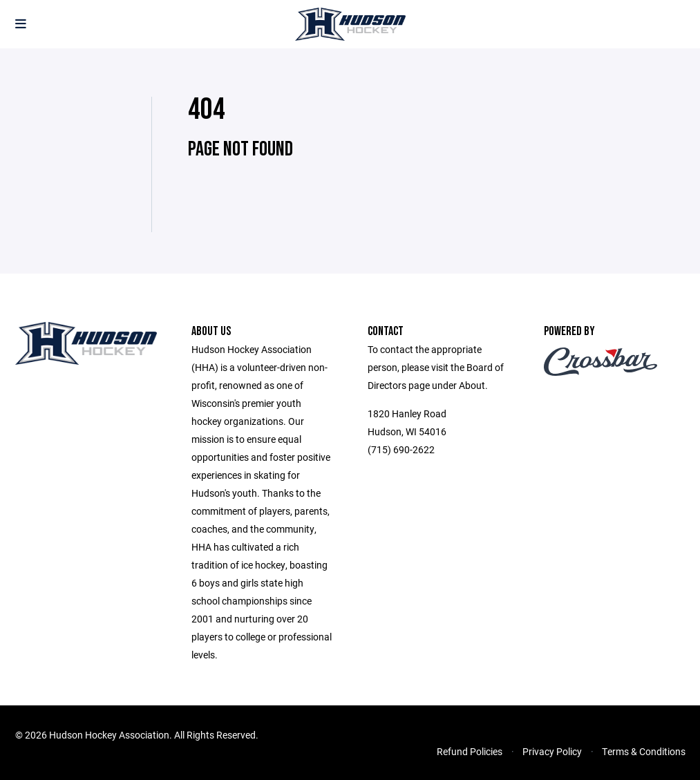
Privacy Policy (552, 751)
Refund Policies (470, 751)
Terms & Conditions (644, 751)
